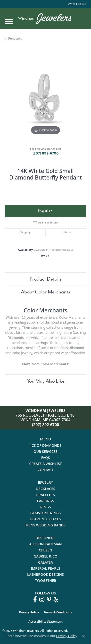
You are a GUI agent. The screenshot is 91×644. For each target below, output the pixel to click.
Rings (46, 507)
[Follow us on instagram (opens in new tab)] (42, 600)
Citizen (45, 550)
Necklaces (45, 489)
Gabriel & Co (45, 556)
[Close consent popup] (83, 636)
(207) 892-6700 (46, 153)
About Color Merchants (45, 292)
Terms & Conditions (58, 612)
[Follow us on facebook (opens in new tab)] (35, 600)
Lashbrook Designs (45, 574)
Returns (67, 232)
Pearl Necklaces (45, 519)
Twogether (45, 580)
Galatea (46, 562)
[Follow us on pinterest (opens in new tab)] (49, 600)
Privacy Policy (29, 612)
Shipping (25, 232)
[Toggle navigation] (9, 22)
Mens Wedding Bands (46, 525)
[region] (45, 95)
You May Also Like (46, 381)
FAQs (46, 458)
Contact (45, 470)
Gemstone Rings (45, 513)
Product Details (46, 279)
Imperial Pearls (45, 568)
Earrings (45, 501)
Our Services (45, 451)
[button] (76, 4)
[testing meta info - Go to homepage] (45, 19)
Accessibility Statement (45, 622)
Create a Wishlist (46, 464)
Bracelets (45, 495)
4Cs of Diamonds (45, 445)
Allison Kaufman (45, 544)
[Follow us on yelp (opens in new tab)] (56, 600)
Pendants (15, 39)
